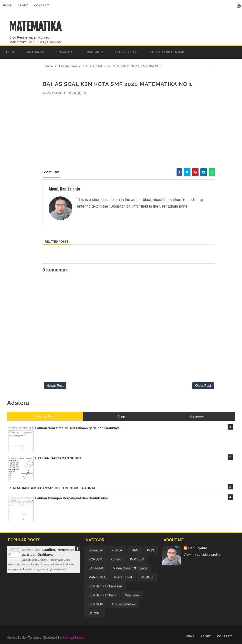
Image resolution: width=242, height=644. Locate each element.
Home (7, 6)
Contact (42, 6)
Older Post (203, 386)
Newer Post (55, 386)
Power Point (123, 577)
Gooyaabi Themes (73, 638)
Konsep (116, 559)
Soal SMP (96, 604)
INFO (135, 550)
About (23, 6)
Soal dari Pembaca (102, 595)
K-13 (151, 550)
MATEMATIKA (35, 27)
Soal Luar (132, 595)
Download (96, 550)
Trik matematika (123, 604)
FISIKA (117, 550)
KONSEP (137, 559)
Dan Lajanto (198, 548)
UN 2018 (95, 613)
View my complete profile (202, 555)
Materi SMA (97, 577)
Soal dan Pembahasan (105, 586)
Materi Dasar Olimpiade (130, 568)
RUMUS (147, 577)
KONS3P (95, 559)
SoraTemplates (31, 638)
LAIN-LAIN (96, 568)
